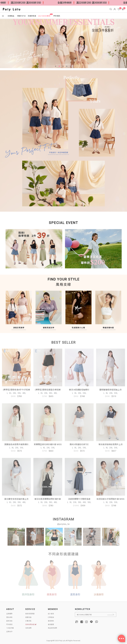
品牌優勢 (9, 614)
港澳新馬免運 (31, 624)
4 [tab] (67, 67)
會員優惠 (51, 625)
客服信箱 (28, 617)
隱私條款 (9, 617)
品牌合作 (9, 632)
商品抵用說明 (52, 628)
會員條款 (51, 621)
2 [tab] (60, 67)
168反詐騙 (10, 628)
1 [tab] (56, 67)
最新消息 (9, 621)
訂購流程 (28, 621)
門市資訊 (9, 625)
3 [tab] (63, 67)
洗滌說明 (28, 628)
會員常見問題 (30, 614)
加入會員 (51, 614)
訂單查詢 (51, 617)
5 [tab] (71, 67)
